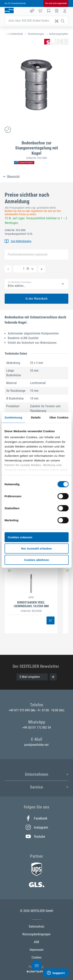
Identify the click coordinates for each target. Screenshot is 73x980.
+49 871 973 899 (20, 710)
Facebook (36, 818)
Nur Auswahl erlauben (37, 548)
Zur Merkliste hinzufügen (20, 282)
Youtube (35, 836)
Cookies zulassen (20, 537)
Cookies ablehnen (36, 560)
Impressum (36, 950)
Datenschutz (37, 926)
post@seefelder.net (36, 745)
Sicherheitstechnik (13, 34)
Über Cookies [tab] (59, 417)
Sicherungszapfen (59, 34)
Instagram (37, 827)
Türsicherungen (36, 34)
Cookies (36, 957)
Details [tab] (36, 417)
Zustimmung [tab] (13, 417)
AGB (36, 942)
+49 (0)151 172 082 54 (37, 727)
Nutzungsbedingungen (36, 934)
